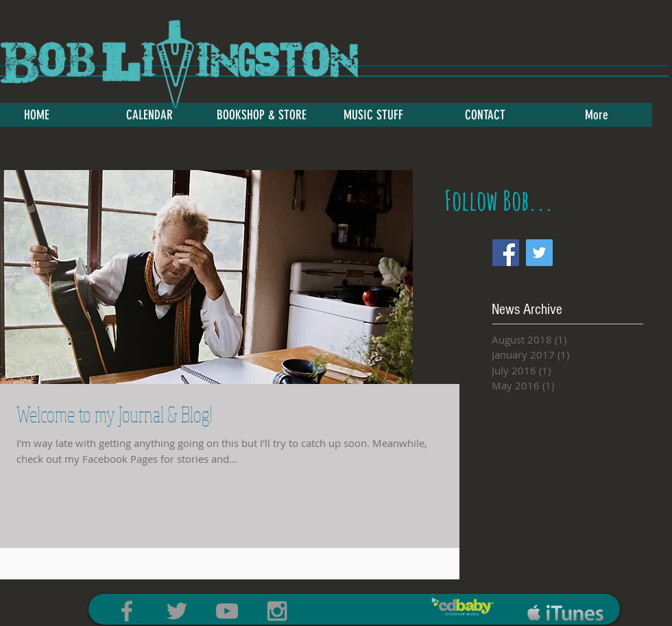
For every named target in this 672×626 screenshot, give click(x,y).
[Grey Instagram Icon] (277, 611)
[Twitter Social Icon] (539, 253)
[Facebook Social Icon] (506, 253)
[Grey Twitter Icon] (177, 611)
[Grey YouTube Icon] (227, 611)
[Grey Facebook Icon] (127, 611)
